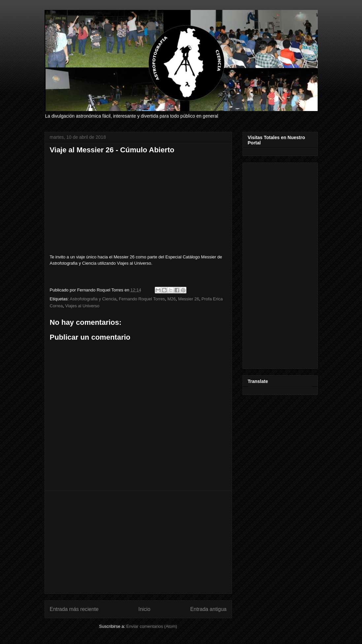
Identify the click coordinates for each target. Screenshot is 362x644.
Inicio (144, 609)
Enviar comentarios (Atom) (152, 626)
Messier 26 (189, 299)
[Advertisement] (138, 542)
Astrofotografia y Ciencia (93, 299)
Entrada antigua (208, 609)
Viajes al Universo (82, 306)
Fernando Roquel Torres (142, 299)
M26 (171, 299)
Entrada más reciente (74, 609)
